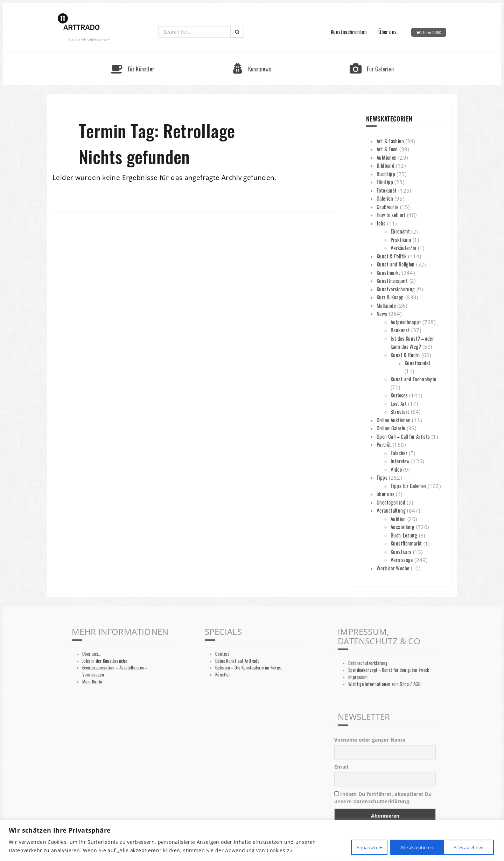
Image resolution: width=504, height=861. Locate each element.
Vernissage (402, 560)
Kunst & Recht (405, 355)
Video (396, 469)
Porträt (384, 444)
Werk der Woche (393, 568)
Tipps (382, 477)
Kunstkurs (401, 551)
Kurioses (399, 395)
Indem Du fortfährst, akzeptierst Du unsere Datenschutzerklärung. (383, 798)
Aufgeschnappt (406, 322)
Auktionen (387, 157)
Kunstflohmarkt (406, 543)
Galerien (385, 198)
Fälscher (399, 453)
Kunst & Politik (392, 256)
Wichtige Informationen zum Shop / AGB (384, 684)
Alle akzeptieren (466, 846)
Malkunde (386, 305)
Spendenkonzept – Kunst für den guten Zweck (389, 670)
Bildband (386, 165)
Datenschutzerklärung (368, 663)
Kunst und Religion (396, 264)
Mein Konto (92, 682)
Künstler (223, 675)
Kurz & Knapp (390, 297)
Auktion (398, 519)
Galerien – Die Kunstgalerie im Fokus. (248, 668)
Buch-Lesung (404, 535)
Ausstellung (402, 527)
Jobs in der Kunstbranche (105, 661)
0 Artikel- (430, 32)
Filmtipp (385, 182)
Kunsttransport (392, 280)
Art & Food (387, 149)
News (382, 313)
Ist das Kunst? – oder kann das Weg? (412, 342)
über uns (386, 494)
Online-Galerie (391, 428)
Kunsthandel (417, 363)
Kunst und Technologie (413, 379)
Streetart (400, 411)
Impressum (358, 677)
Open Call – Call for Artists (403, 436)
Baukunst (400, 330)
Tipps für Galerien (408, 486)
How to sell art (391, 215)
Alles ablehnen (407, 846)
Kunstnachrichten (349, 32)
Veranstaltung (391, 510)
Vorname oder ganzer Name (370, 740)
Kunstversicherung (396, 289)
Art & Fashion (390, 141)
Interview (400, 461)
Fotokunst (387, 190)
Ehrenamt (400, 231)
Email (341, 767)
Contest (222, 654)
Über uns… (389, 32)
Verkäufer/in (404, 248)
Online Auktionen (394, 420)
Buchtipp (386, 174)
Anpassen (354, 846)
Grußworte (387, 207)
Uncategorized (391, 502)
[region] (252, 841)
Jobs (381, 223)
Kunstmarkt (388, 272)
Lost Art (399, 403)
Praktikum (401, 239)
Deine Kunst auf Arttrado (237, 661)
